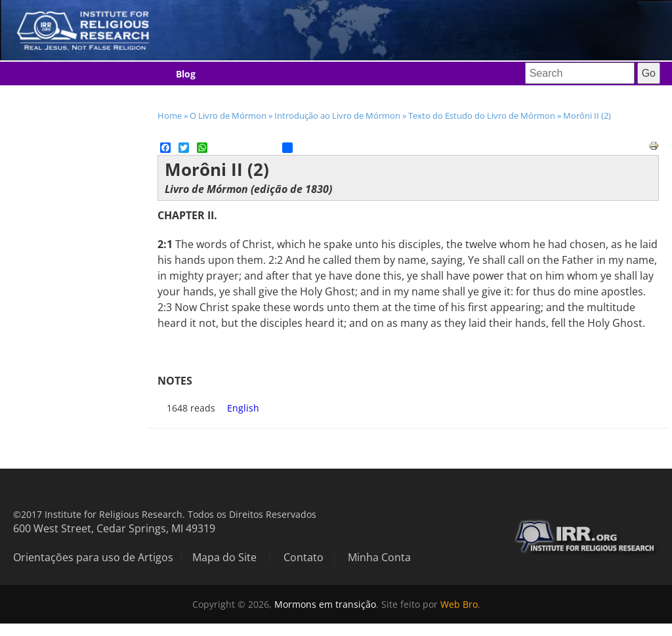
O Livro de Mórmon (228, 116)
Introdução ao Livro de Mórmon (337, 116)
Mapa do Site (224, 557)
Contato (304, 557)
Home (170, 116)
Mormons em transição (325, 604)
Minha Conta (379, 557)
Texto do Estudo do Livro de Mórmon (482, 116)
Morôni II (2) (587, 116)
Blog (186, 74)
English (243, 408)
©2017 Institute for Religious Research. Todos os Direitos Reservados (165, 514)
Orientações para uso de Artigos (93, 557)
